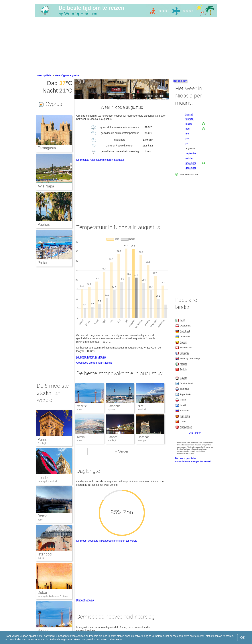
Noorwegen (186, 427)
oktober (189, 158)
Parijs (42, 439)
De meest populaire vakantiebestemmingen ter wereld (107, 541)
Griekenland (186, 383)
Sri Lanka (185, 416)
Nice (141, 406)
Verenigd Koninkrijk (48, 481)
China (183, 421)
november (191, 163)
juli (187, 143)
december (191, 168)
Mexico (184, 364)
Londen (44, 478)
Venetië (82, 406)
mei (187, 134)
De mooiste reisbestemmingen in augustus (100, 160)
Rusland (184, 411)
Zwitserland (186, 348)
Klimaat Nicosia (85, 600)
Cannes (112, 437)
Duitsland (185, 331)
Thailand (184, 389)
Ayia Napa (46, 186)
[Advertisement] (126, 46)
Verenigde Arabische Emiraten (53, 596)
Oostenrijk (185, 326)
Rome (42, 516)
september (191, 153)
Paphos (44, 224)
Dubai (42, 592)
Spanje (184, 342)
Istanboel (45, 554)
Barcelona (114, 406)
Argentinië (185, 394)
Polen (183, 400)
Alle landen (195, 433)
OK (243, 638)
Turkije (41, 558)
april (188, 129)
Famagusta (47, 148)
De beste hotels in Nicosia (91, 357)
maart (189, 124)
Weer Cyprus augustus (67, 75)
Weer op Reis (44, 75)
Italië (40, 520)
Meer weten (116, 639)
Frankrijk (42, 443)
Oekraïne (185, 337)
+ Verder (122, 451)
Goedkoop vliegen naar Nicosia (94, 363)
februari (190, 119)
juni (187, 139)
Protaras (45, 263)
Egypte (184, 378)
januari (189, 114)
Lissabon (144, 437)
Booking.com (180, 81)
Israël (183, 405)
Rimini (81, 437)
